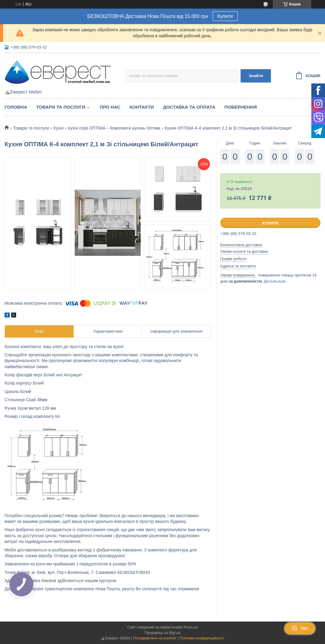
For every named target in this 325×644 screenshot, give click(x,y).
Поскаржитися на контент (155, 638)
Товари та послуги (61, 107)
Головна (16, 107)
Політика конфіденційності (202, 638)
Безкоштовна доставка (241, 245)
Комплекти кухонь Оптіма (135, 128)
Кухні (58, 128)
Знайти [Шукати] (256, 76)
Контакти (142, 107)
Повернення (241, 107)
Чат (300, 628)
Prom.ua (191, 627)
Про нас (110, 107)
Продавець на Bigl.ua (162, 633)
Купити (225, 16)
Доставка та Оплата (189, 107)
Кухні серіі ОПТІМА (87, 128)
